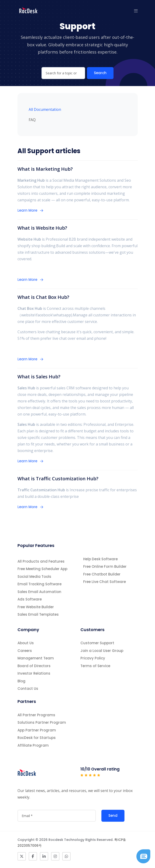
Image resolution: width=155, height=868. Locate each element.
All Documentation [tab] (45, 109)
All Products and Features (41, 561)
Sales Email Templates (38, 614)
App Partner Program (37, 730)
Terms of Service (95, 666)
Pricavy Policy (93, 658)
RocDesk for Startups (37, 738)
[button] (136, 11)
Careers (25, 651)
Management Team (36, 658)
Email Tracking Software (40, 584)
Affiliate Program (33, 745)
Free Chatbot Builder (102, 574)
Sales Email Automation (39, 592)
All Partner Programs (36, 715)
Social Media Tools (34, 577)
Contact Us (28, 689)
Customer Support (97, 643)
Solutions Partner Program (42, 722)
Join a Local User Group (102, 651)
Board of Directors (34, 666)
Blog (21, 681)
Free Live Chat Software (105, 582)
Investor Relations (34, 673)
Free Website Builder (36, 607)
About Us (26, 643)
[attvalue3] (57, 816)
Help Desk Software (100, 559)
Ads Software (30, 599)
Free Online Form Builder (105, 566)
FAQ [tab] (32, 120)
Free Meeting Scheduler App (42, 569)
